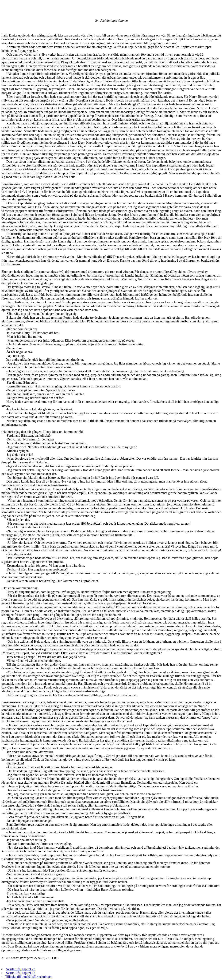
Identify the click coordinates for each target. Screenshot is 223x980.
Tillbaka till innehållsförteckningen (29, 977)
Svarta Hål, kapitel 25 (20, 973)
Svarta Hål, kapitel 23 (20, 969)
